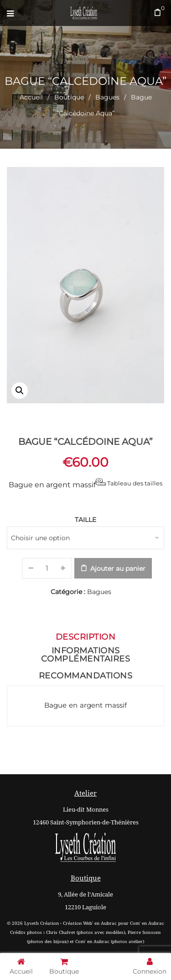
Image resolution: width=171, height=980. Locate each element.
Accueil (31, 97)
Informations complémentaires (86, 655)
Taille (85, 520)
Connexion (150, 966)
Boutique (69, 97)
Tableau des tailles (129, 482)
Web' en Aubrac (100, 923)
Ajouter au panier (118, 568)
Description (86, 637)
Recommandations (86, 676)
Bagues (107, 97)
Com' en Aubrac (147, 923)
